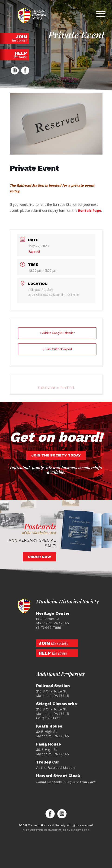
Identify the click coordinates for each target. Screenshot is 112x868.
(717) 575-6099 (49, 718)
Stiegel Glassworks (56, 704)
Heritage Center (53, 613)
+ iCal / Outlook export (57, 349)
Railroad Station (53, 686)
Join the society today (56, 455)
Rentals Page (90, 210)
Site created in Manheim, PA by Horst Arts (56, 830)
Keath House (49, 726)
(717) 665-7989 (49, 628)
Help (15, 55)
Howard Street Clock (58, 776)
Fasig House (49, 744)
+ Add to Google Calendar (57, 333)
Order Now (39, 557)
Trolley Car (48, 762)
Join (15, 38)
